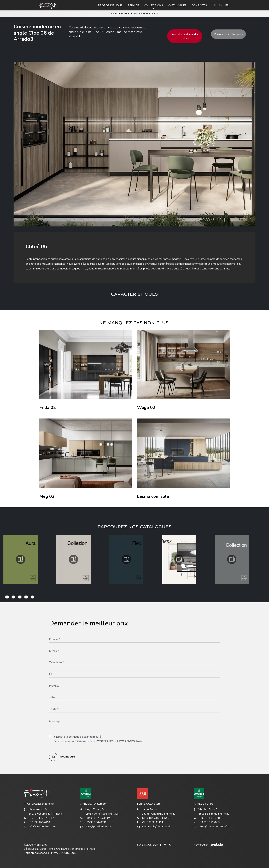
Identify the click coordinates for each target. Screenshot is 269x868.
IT (214, 5)
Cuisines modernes (139, 14)
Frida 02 (48, 408)
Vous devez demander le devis (185, 36)
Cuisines (123, 14)
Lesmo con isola (153, 497)
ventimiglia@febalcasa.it (154, 827)
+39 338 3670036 (93, 822)
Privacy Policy (104, 741)
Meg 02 (47, 497)
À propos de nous (109, 5)
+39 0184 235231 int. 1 (40, 818)
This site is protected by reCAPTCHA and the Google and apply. (98, 741)
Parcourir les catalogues (228, 34)
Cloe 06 (154, 14)
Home (114, 14)
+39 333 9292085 (207, 822)
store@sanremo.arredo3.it (212, 827)
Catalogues (177, 5)
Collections (154, 5)
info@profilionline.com (39, 827)
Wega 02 (146, 408)
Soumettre (62, 757)
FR (227, 5)
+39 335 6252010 (37, 822)
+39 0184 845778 (207, 818)
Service (133, 5)
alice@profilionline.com (96, 827)
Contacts (199, 5)
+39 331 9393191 (150, 822)
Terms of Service (127, 741)
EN (220, 5)
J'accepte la (77, 737)
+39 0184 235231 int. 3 (153, 818)
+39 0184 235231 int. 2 (97, 818)
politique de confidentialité (85, 737)
